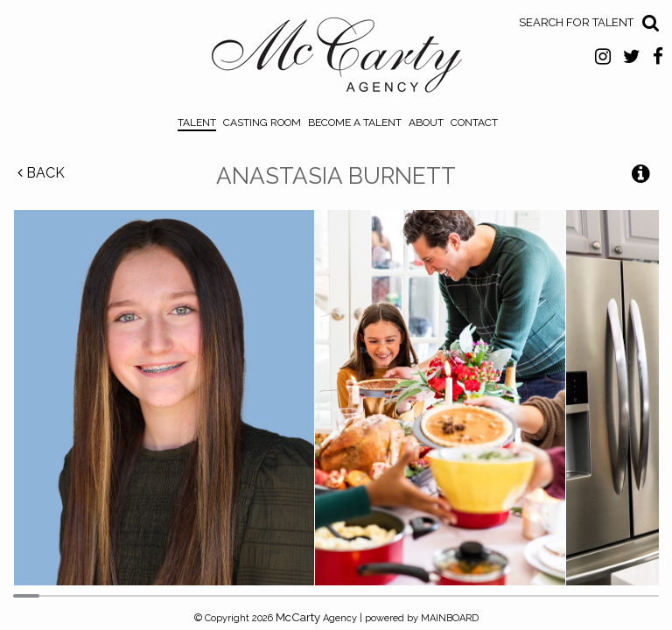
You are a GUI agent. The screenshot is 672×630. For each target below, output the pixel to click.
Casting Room (262, 122)
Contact (474, 122)
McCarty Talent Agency (336, 59)
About (426, 122)
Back (41, 173)
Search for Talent (576, 22)
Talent (197, 122)
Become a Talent (355, 122)
